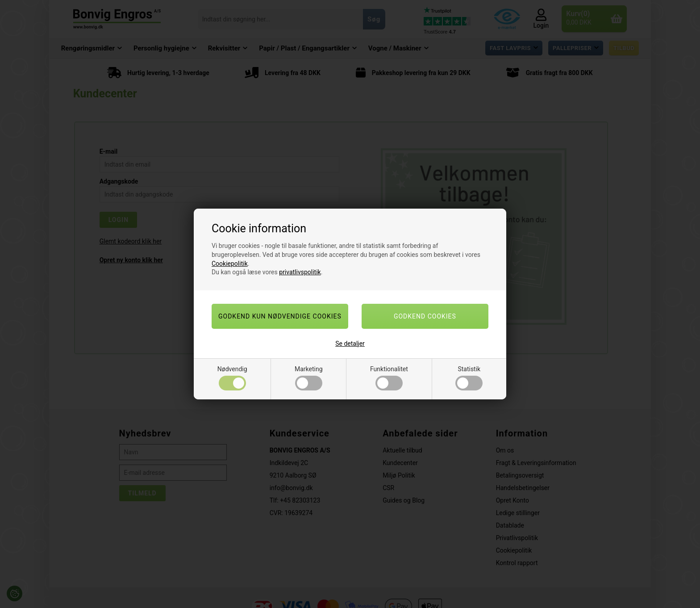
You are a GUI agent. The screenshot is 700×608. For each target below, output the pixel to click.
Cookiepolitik (230, 264)
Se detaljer (350, 344)
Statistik (469, 378)
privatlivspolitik (300, 272)
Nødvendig (232, 378)
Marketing (309, 378)
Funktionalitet (389, 378)
